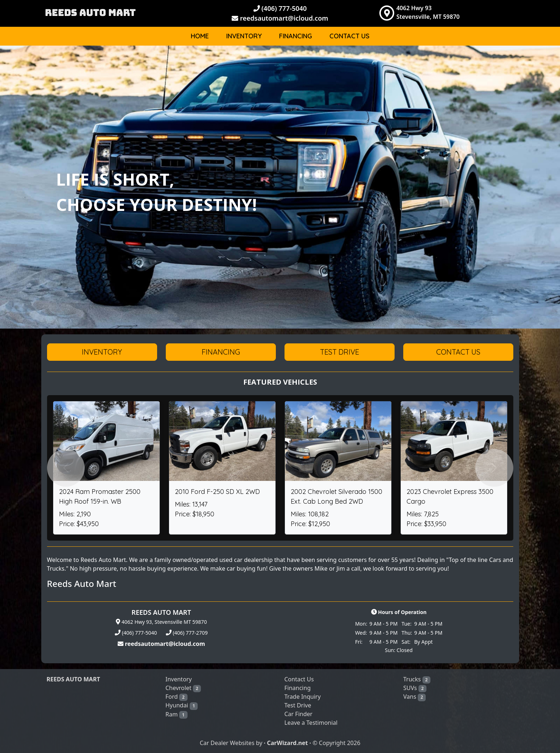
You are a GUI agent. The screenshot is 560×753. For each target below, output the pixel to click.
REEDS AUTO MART (90, 12)
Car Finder (299, 714)
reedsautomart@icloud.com (280, 18)
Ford (176, 697)
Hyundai (182, 705)
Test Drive (298, 705)
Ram (176, 714)
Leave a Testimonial (311, 723)
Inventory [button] (102, 352)
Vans (414, 697)
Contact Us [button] (458, 352)
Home (200, 36)
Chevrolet (183, 688)
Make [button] (479, 60)
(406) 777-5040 (280, 8)
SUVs (415, 688)
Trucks (417, 679)
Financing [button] (221, 352)
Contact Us (350, 36)
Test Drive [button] (340, 352)
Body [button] (512, 60)
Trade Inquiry (303, 697)
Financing (296, 36)
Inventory (244, 36)
